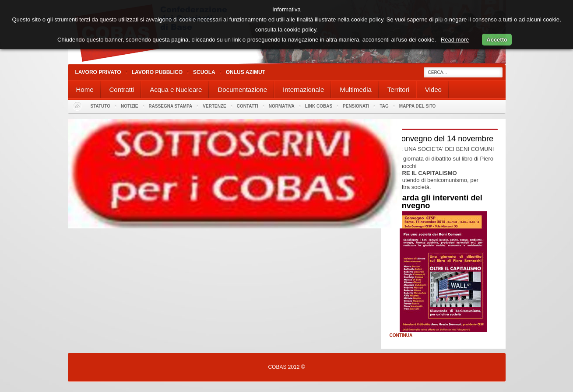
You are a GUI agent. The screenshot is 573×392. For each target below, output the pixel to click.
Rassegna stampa (171, 106)
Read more (455, 40)
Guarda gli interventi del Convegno (437, 202)
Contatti (248, 106)
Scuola (204, 72)
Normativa (282, 106)
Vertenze (214, 106)
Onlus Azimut (246, 72)
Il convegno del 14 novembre (443, 139)
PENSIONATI (356, 106)
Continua (401, 336)
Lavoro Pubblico (157, 72)
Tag (384, 106)
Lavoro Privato (98, 72)
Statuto (101, 106)
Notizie (129, 106)
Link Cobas (319, 106)
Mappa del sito (418, 106)
